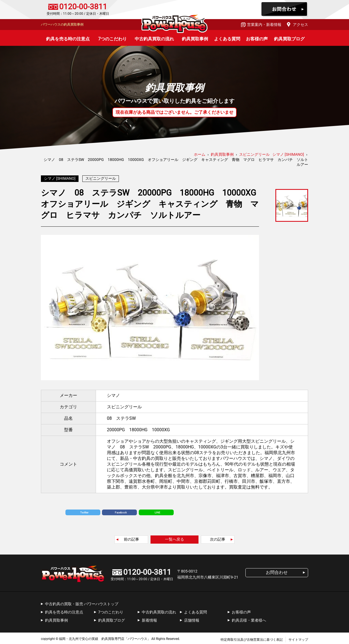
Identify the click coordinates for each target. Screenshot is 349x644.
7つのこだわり (112, 39)
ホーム (200, 154)
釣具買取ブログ (289, 39)
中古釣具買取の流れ (154, 39)
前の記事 (131, 538)
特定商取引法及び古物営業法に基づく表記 (252, 638)
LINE (157, 511)
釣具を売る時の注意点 (68, 39)
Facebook (121, 511)
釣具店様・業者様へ (249, 619)
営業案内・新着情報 (264, 25)
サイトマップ (298, 638)
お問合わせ (285, 10)
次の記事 (218, 538)
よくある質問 (227, 39)
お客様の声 (257, 39)
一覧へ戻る (174, 538)
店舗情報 (192, 619)
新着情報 (149, 619)
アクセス (300, 25)
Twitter (84, 511)
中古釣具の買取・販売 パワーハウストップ (82, 603)
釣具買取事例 (195, 39)
